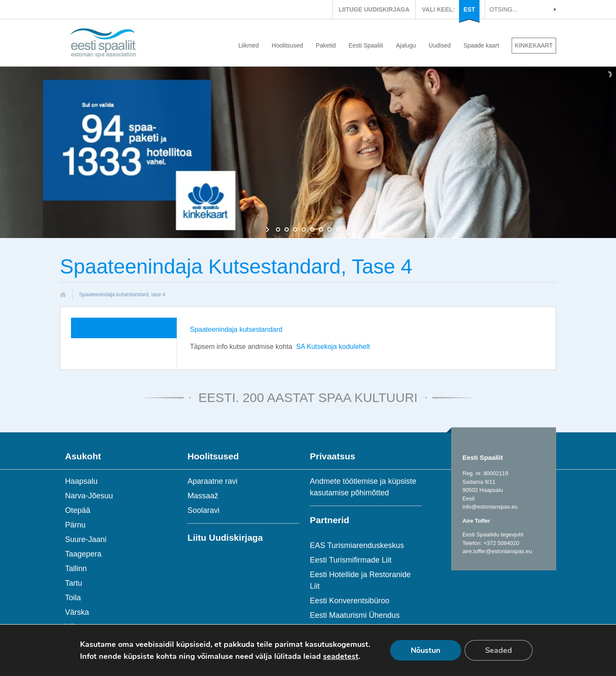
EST (469, 9)
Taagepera (83, 554)
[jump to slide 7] (329, 229)
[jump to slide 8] (338, 229)
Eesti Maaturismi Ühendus (355, 615)
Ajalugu (406, 45)
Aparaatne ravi (212, 481)
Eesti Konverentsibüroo (349, 601)
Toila (73, 598)
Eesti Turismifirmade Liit (351, 560)
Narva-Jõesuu (89, 496)
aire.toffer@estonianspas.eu (497, 551)
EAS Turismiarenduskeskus (357, 545)
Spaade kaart (481, 45)
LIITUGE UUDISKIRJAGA (374, 9)
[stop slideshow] (348, 229)
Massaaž (203, 496)
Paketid (326, 45)
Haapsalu (81, 481)
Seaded (499, 650)
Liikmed (249, 45)
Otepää (78, 510)
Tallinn (76, 569)
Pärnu (75, 525)
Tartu (74, 583)
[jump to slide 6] (321, 229)
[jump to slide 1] (278, 229)
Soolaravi (203, 510)
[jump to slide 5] (312, 229)
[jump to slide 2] (287, 229)
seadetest (341, 656)
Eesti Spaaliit (366, 45)
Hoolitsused (287, 45)
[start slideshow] (268, 229)
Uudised (440, 45)
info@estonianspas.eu (490, 507)
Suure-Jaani (86, 539)
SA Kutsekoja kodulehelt (333, 347)
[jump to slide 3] (295, 229)
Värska (77, 612)
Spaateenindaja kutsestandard (236, 329)
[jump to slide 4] (304, 229)
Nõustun (426, 650)
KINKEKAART (534, 45)
